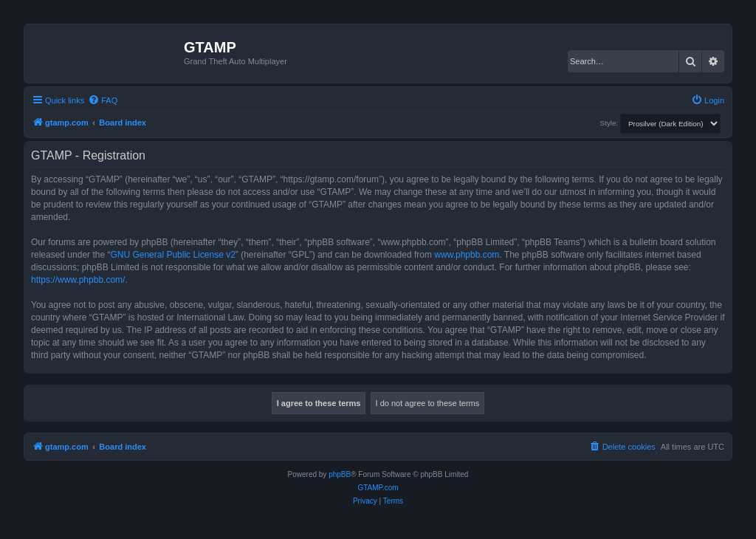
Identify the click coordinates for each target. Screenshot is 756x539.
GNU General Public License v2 (172, 255)
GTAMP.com (378, 488)
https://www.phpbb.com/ (78, 280)
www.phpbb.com (467, 255)
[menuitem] (103, 100)
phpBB (340, 474)
